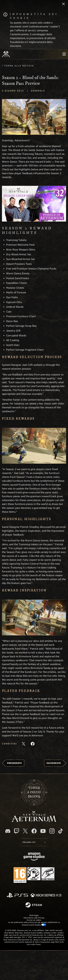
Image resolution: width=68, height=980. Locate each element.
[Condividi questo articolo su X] (24, 744)
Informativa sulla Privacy (34, 918)
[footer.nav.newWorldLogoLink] (34, 821)
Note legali (34, 915)
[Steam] (34, 905)
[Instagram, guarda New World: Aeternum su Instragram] (52, 831)
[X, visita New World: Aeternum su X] (25, 831)
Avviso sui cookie (34, 920)
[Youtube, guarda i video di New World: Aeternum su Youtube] (43, 831)
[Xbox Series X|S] (46, 895)
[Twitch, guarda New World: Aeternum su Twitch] (17, 831)
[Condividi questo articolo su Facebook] (33, 744)
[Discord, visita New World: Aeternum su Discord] (8, 831)
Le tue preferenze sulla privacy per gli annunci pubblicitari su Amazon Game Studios (34, 923)
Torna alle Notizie (19, 66)
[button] (34, 117)
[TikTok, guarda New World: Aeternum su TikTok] (61, 831)
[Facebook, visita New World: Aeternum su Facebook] (34, 831)
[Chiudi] (63, 4)
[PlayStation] (17, 895)
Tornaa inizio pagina (34, 792)
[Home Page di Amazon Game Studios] (34, 857)
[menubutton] (64, 54)
